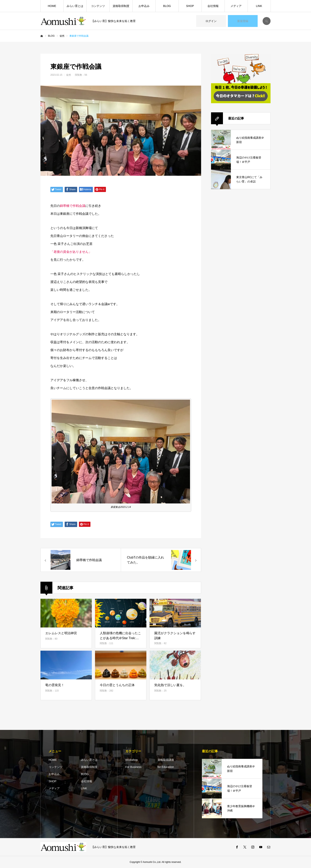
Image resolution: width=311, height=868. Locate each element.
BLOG (167, 6)
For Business (133, 767)
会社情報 (213, 6)
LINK (259, 6)
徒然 (69, 75)
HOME (52, 6)
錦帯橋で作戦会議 (73, 206)
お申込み (144, 6)
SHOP (190, 6)
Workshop (132, 760)
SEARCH (267, 21)
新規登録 (243, 21)
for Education (166, 767)
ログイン (211, 21)
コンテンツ (98, 6)
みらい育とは (75, 6)
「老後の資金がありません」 (71, 252)
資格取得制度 (121, 6)
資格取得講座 (166, 760)
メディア (236, 6)
